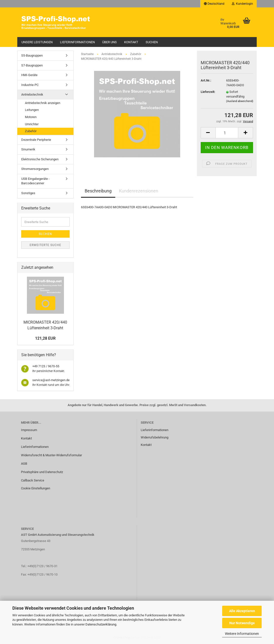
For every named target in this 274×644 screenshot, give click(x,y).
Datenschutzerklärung (101, 624)
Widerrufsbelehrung (155, 437)
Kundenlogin (242, 4)
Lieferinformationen (77, 42)
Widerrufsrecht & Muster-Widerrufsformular (51, 455)
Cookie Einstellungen (36, 488)
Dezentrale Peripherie (36, 140)
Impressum (29, 430)
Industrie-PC (30, 85)
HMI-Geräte (29, 75)
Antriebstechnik (32, 94)
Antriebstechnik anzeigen (43, 103)
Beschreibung (98, 191)
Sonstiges (28, 193)
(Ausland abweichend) (240, 101)
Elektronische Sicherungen (40, 159)
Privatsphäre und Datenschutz (42, 472)
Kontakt (131, 42)
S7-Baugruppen (32, 65)
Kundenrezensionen (139, 191)
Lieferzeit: (208, 92)
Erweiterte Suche (45, 245)
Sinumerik (28, 149)
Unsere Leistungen (37, 42)
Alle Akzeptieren (242, 611)
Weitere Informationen (242, 634)
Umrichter (32, 124)
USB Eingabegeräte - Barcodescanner (35, 181)
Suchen (152, 42)
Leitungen (32, 110)
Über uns (109, 42)
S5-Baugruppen (32, 55)
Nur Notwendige (242, 623)
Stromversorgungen (35, 169)
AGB (24, 464)
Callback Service (33, 480)
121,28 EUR (45, 338)
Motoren (31, 117)
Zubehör (31, 131)
